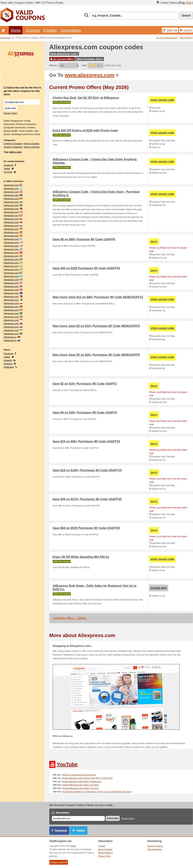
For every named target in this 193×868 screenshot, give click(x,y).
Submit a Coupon (155, 846)
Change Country (59, 862)
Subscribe (11, 108)
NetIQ (73, 846)
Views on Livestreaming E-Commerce (79, 775)
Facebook (9, 165)
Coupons (33, 30)
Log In (186, 30)
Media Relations (106, 853)
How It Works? (186, 38)
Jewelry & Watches (13, 147)
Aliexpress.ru (10, 337)
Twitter (7, 169)
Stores (16, 30)
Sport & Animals (32, 147)
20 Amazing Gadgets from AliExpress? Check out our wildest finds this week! (97, 792)
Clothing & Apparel (13, 144)
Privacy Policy (11, 113)
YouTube (8, 172)
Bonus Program (105, 849)
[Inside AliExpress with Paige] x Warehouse (82, 782)
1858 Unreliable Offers (89, 59)
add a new (15, 152)
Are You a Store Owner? (167, 38)
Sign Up (170, 30)
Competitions (71, 30)
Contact (102, 846)
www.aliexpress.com (64, 54)
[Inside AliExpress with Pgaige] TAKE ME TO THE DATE (87, 778)
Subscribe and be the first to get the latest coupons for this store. (23, 91)
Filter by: (54, 65)
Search (186, 15)
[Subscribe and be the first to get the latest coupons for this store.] (22, 102)
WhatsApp (9, 367)
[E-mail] (78, 818)
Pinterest (8, 364)
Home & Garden (31, 144)
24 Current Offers (62, 59)
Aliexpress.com (11, 185)
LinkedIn (8, 360)
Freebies (50, 30)
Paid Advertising (155, 849)
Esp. (189, 3)
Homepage (5, 38)
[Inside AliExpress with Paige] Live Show (81, 785)
